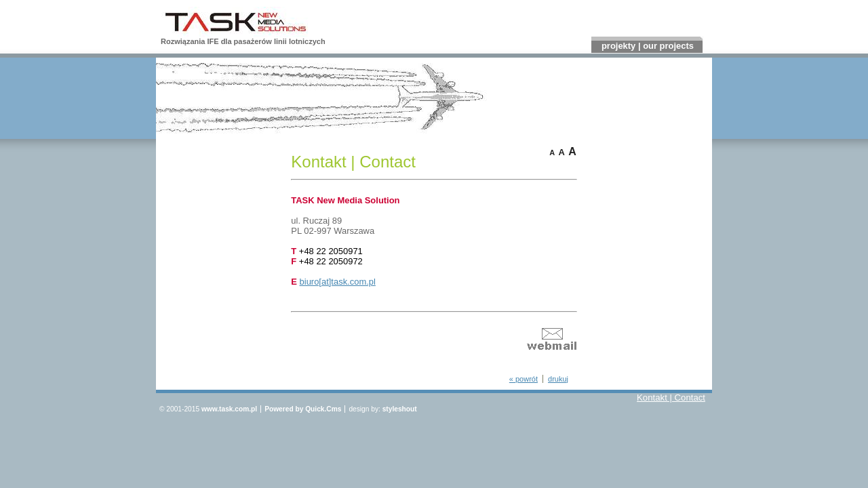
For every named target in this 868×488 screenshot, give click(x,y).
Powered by (303, 409)
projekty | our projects (648, 46)
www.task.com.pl (229, 409)
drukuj (558, 379)
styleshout (400, 409)
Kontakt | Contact (671, 398)
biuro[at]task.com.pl (338, 282)
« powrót (524, 379)
